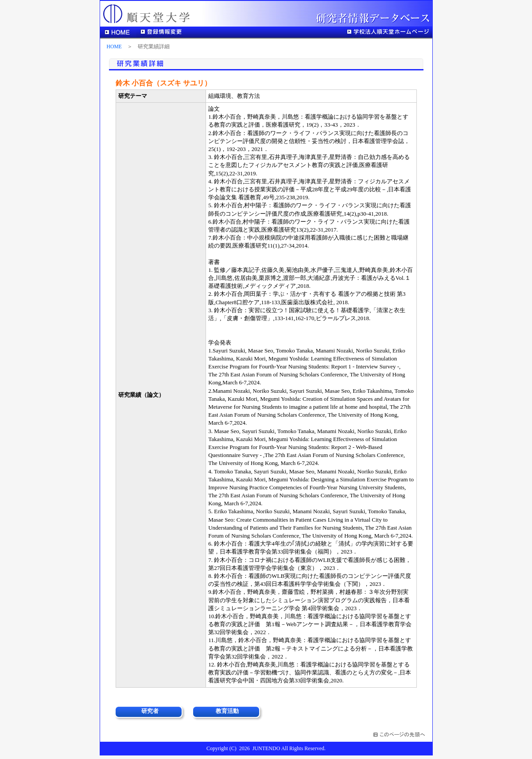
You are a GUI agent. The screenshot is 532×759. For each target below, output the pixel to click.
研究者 (150, 711)
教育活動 (227, 711)
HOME (114, 47)
